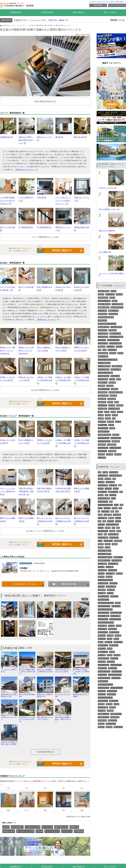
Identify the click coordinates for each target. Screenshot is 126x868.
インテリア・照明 (113, 534)
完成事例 (17, 20)
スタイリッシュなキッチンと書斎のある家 (8, 491)
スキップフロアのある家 (116, 337)
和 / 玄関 (119, 626)
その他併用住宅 (112, 445)
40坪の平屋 (101, 454)
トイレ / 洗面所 (102, 564)
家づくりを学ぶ (110, 12)
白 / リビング (102, 662)
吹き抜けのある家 (103, 353)
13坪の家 (108, 415)
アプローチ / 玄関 (103, 485)
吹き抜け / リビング (103, 658)
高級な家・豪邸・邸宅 (104, 304)
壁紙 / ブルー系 (118, 642)
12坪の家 (115, 415)
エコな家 (112, 379)
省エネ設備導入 (102, 409)
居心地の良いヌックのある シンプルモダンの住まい (27, 718)
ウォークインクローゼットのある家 (108, 360)
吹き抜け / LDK (113, 629)
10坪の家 (120, 412)
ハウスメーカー (35, 20)
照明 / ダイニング (103, 681)
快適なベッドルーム (115, 334)
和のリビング (102, 422)
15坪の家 (108, 418)
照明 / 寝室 (113, 707)
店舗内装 (101, 544)
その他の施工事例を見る (45, 752)
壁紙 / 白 (116, 639)
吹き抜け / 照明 (102, 626)
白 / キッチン (102, 691)
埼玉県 (117, 402)
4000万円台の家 (113, 314)
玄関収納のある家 (117, 366)
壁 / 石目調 (117, 655)
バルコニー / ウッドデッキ (105, 609)
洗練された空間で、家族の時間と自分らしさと (26, 140)
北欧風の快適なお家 (81, 227)
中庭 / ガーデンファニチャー (106, 603)
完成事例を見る (16, 12)
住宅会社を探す (47, 12)
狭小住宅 (113, 291)
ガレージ (118, 518)
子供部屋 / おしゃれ (103, 717)
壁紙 (105, 534)
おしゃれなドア (108, 541)
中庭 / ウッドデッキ (103, 596)
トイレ (113, 498)
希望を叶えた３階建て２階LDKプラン (45, 694)
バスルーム (113, 495)
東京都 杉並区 (102, 399)
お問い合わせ (120, 1)
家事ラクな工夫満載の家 (107, 231)
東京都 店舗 (101, 386)
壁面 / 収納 (101, 577)
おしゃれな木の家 (103, 379)
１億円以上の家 (102, 320)
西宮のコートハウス (45, 137)
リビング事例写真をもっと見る (45, 237)
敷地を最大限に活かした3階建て (81, 694)
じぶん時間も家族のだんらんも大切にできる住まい (8, 201)
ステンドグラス (114, 538)
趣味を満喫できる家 (104, 327)
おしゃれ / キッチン (103, 688)
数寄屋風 (108, 528)
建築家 (62, 20)
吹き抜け (115, 508)
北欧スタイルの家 (116, 369)
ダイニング (108, 489)
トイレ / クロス (102, 570)
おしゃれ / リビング (116, 665)
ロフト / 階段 (102, 593)
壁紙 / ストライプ (103, 652)
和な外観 (118, 422)
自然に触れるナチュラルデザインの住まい (45, 717)
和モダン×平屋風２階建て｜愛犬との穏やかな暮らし (27, 671)
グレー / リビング (117, 671)
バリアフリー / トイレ (113, 340)
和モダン (111, 425)
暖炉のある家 (79, 137)
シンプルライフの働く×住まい (9, 670)
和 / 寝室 (116, 704)
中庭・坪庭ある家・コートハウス (107, 324)
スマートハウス (102, 405)
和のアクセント (102, 425)
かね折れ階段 (108, 515)
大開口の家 (113, 353)
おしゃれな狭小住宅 (114, 409)
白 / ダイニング (102, 675)
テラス (100, 508)
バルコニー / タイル (103, 613)
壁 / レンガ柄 (102, 655)
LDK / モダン (102, 636)
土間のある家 (113, 330)
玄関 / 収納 (119, 573)
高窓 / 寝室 (110, 711)
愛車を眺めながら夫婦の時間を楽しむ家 (9, 694)
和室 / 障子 (101, 727)
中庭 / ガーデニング (103, 600)
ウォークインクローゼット (105, 505)
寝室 (121, 492)
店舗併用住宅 (116, 441)
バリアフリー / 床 (103, 343)
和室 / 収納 (109, 727)
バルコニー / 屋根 (115, 616)
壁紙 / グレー (108, 642)
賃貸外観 (101, 547)
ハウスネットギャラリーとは (99, 1)
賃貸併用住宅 (102, 445)
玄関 (114, 479)
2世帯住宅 (101, 294)
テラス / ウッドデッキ (104, 606)
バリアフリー (102, 340)
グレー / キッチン (112, 691)
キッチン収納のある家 (104, 366)
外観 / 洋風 (108, 479)
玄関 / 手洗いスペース (104, 560)
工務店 (51, 20)
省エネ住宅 (112, 405)
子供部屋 (112, 428)
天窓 (120, 508)
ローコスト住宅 (102, 311)
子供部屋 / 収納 (115, 717)
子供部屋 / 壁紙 (102, 720)
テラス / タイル (116, 606)
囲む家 (58, 137)
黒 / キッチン (102, 694)
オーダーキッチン (116, 438)
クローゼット (113, 583)
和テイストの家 (112, 350)
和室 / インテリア (111, 724)
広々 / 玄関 (111, 626)
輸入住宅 (120, 353)
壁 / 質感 (110, 655)
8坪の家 (107, 412)
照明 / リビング (113, 668)
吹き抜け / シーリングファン (106, 622)
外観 (100, 472)
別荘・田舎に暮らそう (117, 307)
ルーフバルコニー (103, 619)
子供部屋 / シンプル (103, 714)
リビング (101, 489)
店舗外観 (115, 544)
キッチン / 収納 (110, 573)
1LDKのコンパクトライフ (9, 717)
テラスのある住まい (104, 376)
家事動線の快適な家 (104, 307)
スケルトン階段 (102, 518)
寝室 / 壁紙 (109, 704)
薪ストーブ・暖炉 (103, 538)
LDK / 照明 (110, 636)
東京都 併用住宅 (103, 392)
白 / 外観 (105, 472)
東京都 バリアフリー (104, 389)
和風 (104, 521)
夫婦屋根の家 (5, 137)
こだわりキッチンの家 (104, 301)
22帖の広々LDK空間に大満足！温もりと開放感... (9, 742)
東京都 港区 (113, 396)
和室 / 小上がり (118, 727)
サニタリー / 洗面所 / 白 (105, 551)
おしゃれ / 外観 (114, 472)
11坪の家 (101, 415)
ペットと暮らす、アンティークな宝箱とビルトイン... (63, 201)
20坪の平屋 (118, 454)
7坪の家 (100, 412)
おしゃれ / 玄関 (110, 482)
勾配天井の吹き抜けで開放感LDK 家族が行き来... (26, 491)
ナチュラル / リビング (104, 671)
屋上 (100, 521)
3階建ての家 (102, 347)
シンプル (118, 521)
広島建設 (24, 568)
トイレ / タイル (113, 570)
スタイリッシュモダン (112, 524)
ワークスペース (102, 451)
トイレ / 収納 (110, 567)
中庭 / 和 (118, 603)
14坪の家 (101, 418)
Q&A (112, 1)
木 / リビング (111, 662)
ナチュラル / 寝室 (103, 707)
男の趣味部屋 (112, 451)
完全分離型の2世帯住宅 (104, 435)
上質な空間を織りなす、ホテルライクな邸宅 (63, 670)
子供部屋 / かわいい (116, 714)
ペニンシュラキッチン (104, 441)
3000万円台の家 (103, 314)
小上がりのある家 (103, 337)
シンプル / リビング (103, 665)
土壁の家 (40, 197)
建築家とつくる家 (113, 311)
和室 (114, 418)
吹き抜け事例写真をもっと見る (45, 390)
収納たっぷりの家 (103, 356)
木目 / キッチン (111, 694)
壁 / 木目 (112, 652)
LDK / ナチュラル (103, 632)
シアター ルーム (103, 330)
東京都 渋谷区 (102, 402)
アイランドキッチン (104, 438)
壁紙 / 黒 (101, 642)
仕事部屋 (112, 531)
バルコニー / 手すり (116, 613)
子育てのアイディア (104, 431)
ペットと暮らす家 (103, 334)
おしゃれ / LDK (102, 629)
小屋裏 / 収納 (102, 590)
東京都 (119, 379)
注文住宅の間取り (103, 298)
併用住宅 (115, 301)
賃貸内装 (108, 544)
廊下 (113, 528)
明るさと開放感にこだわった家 (109, 209)
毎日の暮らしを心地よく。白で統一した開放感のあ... (81, 671)
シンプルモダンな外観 (115, 476)
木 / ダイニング (116, 678)
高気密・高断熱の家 (104, 291)
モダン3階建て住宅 (105, 252)
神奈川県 (110, 402)
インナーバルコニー (115, 619)
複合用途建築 (118, 541)
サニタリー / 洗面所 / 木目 (105, 557)
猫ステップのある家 (8, 227)
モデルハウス (111, 347)
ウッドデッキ (105, 511)
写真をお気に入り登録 (69, 584)
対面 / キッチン (102, 492)
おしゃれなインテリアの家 (105, 373)
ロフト (116, 505)
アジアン (101, 528)
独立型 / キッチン (113, 492)
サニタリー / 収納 (117, 560)
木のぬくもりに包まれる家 (108, 188)
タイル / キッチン (103, 701)
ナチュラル (111, 521)
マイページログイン (117, 5)
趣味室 (119, 531)
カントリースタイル (115, 448)
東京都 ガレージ (103, 382)
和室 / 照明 (101, 724)
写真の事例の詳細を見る (45, 101)
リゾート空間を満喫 (117, 304)
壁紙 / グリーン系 (103, 645)
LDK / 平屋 (118, 636)
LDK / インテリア (114, 632)
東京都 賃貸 (110, 386)
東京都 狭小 (114, 389)
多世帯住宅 (116, 435)
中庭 (121, 505)
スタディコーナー (103, 531)
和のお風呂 (111, 422)
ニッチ (100, 541)
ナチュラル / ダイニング (115, 675)
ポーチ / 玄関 (113, 485)
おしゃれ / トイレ (103, 502)
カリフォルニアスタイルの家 (63, 694)
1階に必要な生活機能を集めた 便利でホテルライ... (63, 718)
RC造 (104, 350)
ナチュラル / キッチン (117, 688)
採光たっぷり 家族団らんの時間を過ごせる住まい (45, 671)
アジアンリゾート (103, 448)
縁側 (112, 511)
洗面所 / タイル (118, 557)
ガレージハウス (110, 294)
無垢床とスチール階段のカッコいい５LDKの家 (8, 351)
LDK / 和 (110, 639)
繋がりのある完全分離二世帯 (27, 694)
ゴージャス (101, 524)
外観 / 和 (101, 479)
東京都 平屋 (112, 382)
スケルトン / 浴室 (113, 564)
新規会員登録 (98, 5)
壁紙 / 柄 (110, 649)
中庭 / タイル (114, 596)
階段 (117, 511)
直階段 (100, 515)
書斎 (118, 528)
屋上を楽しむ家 (115, 376)
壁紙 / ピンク (102, 649)
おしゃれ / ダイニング (104, 678)
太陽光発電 (120, 405)
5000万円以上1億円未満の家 (106, 317)
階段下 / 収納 (111, 590)
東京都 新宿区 (112, 399)
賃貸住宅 (112, 298)
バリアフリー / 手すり (115, 343)
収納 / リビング (102, 668)
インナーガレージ (103, 428)
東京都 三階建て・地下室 (116, 392)
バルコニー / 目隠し (103, 616)
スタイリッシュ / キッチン (105, 698)
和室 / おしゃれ (113, 720)
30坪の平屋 (110, 454)
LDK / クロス (102, 639)
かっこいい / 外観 (103, 476)
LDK (120, 485)
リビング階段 (117, 515)
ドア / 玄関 (101, 482)
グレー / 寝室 (102, 711)
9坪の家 (113, 412)
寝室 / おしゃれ (114, 701)
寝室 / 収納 (109, 577)
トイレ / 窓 (101, 567)
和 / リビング (114, 658)
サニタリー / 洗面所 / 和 (105, 554)
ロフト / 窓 (110, 593)
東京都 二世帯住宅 (103, 396)
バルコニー (107, 508)
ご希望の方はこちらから (24, 170)
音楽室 (100, 534)
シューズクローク (103, 583)
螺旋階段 (111, 518)
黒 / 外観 (108, 547)
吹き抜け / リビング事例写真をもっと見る (45, 531)
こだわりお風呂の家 (116, 327)
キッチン (116, 489)
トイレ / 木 (101, 573)
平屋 (100, 350)
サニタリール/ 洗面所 (104, 498)
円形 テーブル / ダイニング (105, 684)
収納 (111, 502)
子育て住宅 (119, 294)
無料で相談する (79, 12)
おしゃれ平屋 (102, 458)
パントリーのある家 (104, 369)
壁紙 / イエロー (114, 645)
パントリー (101, 587)
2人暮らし (119, 347)
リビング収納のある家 (104, 363)
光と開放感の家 (24, 227)
